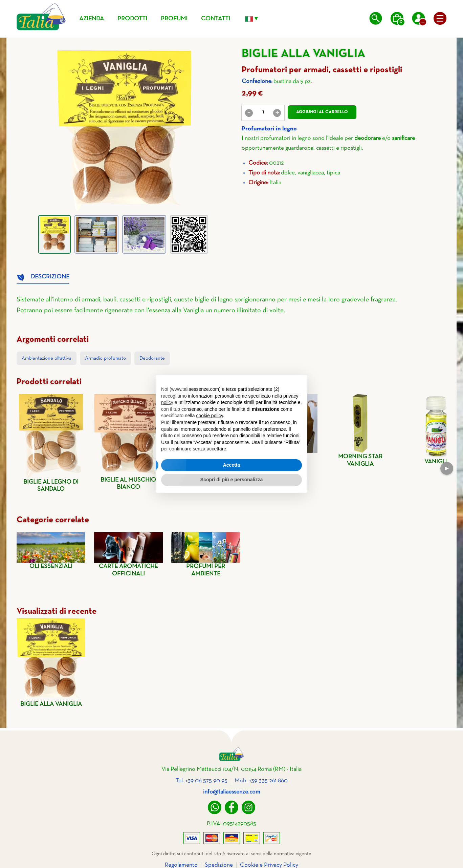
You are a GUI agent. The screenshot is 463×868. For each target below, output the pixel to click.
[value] (263, 112)
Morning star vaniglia (360, 430)
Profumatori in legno (269, 129)
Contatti (216, 19)
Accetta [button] (232, 465)
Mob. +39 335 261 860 (261, 781)
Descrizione (50, 277)
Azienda (92, 19)
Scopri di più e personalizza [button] (231, 480)
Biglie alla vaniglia (51, 663)
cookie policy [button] (210, 416)
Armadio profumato (105, 358)
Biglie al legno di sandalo (51, 443)
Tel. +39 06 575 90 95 (202, 781)
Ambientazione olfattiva (47, 358)
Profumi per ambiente (206, 554)
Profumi (174, 19)
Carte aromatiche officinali (128, 554)
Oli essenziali (51, 551)
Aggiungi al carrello (322, 112)
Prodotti (132, 19)
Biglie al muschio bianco (128, 442)
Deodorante (152, 358)
